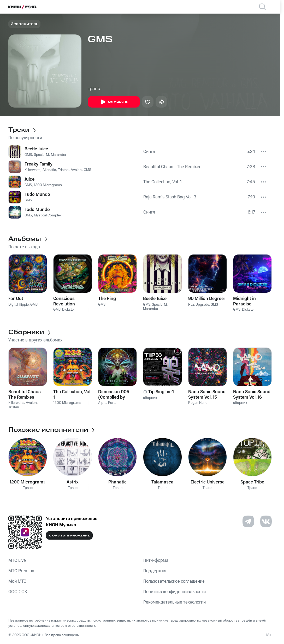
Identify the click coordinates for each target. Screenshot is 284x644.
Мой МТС (17, 581)
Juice (29, 179)
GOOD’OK (18, 592)
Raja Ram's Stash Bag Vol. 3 (170, 197)
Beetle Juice (36, 149)
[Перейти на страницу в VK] (266, 521)
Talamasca (162, 482)
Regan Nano (198, 403)
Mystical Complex (48, 215)
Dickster (69, 310)
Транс (94, 89)
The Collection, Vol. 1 (162, 182)
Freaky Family (39, 164)
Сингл (149, 152)
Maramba (58, 155)
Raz (191, 305)
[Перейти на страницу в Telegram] (248, 521)
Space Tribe (252, 482)
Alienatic (49, 170)
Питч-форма (156, 560)
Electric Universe (208, 482)
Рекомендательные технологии (174, 602)
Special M (41, 155)
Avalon (76, 170)
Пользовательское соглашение (174, 581)
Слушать (114, 102)
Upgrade (202, 305)
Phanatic (117, 482)
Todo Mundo (37, 210)
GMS (28, 155)
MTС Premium (22, 571)
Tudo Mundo (37, 194)
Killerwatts (32, 170)
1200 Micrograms (48, 185)
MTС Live (17, 560)
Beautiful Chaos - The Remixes (172, 167)
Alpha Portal (108, 403)
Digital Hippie (19, 305)
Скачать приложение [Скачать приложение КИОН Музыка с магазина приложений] (69, 536)
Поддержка (155, 571)
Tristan (63, 170)
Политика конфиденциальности (174, 592)
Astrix (73, 482)
